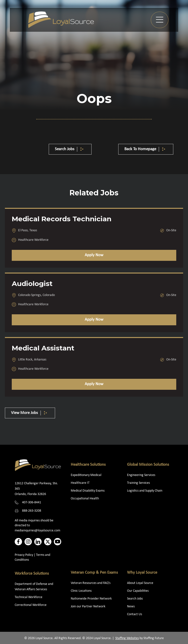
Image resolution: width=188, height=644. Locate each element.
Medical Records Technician (62, 219)
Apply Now (94, 255)
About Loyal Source (140, 583)
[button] (160, 20)
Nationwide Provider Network (91, 599)
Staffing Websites (127, 638)
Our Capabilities (138, 591)
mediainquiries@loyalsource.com (37, 531)
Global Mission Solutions (148, 465)
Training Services (138, 483)
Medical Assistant (43, 348)
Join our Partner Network (88, 607)
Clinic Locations (81, 591)
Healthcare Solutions (88, 465)
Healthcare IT (81, 483)
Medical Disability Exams (88, 491)
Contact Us (135, 614)
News (131, 607)
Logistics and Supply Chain (145, 491)
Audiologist (32, 284)
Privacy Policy (24, 555)
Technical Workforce (29, 597)
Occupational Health (85, 499)
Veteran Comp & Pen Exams (94, 573)
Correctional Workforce (31, 605)
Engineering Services (141, 475)
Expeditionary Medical (86, 475)
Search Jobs (135, 599)
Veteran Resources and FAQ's (91, 583)
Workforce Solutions (32, 574)
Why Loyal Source (142, 573)
